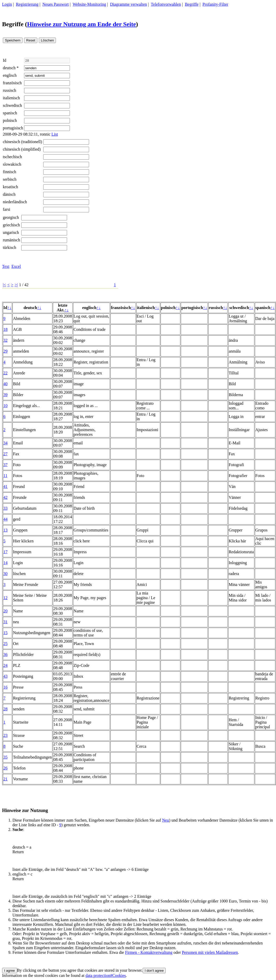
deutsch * (11, 68)
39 (5, 395)
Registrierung (27, 4)
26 (5, 768)
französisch (12, 83)
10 (5, 406)
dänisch (9, 194)
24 (5, 665)
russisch (10, 90)
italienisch (11, 98)
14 (5, 563)
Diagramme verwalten (129, 4)
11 (5, 476)
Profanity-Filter (215, 4)
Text (6, 266)
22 (5, 373)
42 (5, 497)
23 (5, 735)
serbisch (10, 179)
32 (5, 340)
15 (5, 633)
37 (5, 465)
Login (7, 4)
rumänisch (12, 240)
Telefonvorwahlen (166, 4)
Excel (16, 266)
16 (5, 687)
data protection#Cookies (106, 975)
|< (4, 285)
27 (5, 454)
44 (5, 519)
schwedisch (12, 105)
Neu (166, 820)
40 (5, 384)
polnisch (10, 120)
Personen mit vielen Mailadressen (210, 952)
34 (5, 443)
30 (5, 574)
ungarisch (11, 232)
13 (5, 530)
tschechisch (12, 157)
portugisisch (13, 128)
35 (5, 757)
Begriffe (192, 4)
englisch (10, 75)
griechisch (11, 225)
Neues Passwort (56, 4)
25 (5, 644)
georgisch (11, 217)
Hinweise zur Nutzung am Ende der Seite (82, 24)
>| (16, 285)
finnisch (10, 172)
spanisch (10, 113)
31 (5, 622)
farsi (6, 209)
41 (5, 486)
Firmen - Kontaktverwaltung (149, 952)
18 (5, 329)
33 (5, 508)
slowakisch (12, 164)
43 (5, 676)
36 (5, 654)
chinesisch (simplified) (22, 149)
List (55, 134)
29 (5, 351)
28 (5, 709)
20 (5, 611)
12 (5, 598)
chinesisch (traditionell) (23, 142)
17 (5, 552)
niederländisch (15, 202)
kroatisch (10, 187)
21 (5, 779)
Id (5, 60)
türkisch (10, 247)
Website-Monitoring (89, 4)
